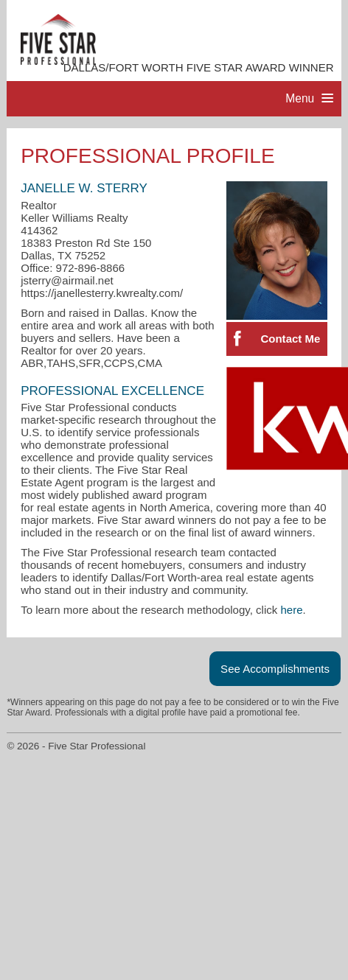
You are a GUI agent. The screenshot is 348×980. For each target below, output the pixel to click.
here (292, 610)
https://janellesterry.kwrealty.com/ (102, 293)
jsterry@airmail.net (67, 280)
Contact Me (290, 339)
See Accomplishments (275, 669)
